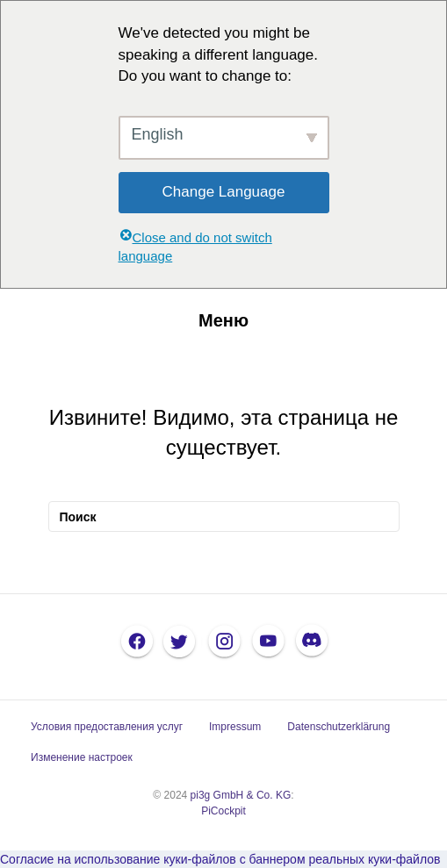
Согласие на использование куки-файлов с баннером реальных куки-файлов (220, 859)
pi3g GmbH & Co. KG (241, 795)
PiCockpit (223, 811)
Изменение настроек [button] (82, 757)
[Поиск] (224, 516)
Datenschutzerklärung (339, 727)
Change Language (224, 192)
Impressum (235, 727)
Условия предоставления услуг (107, 727)
